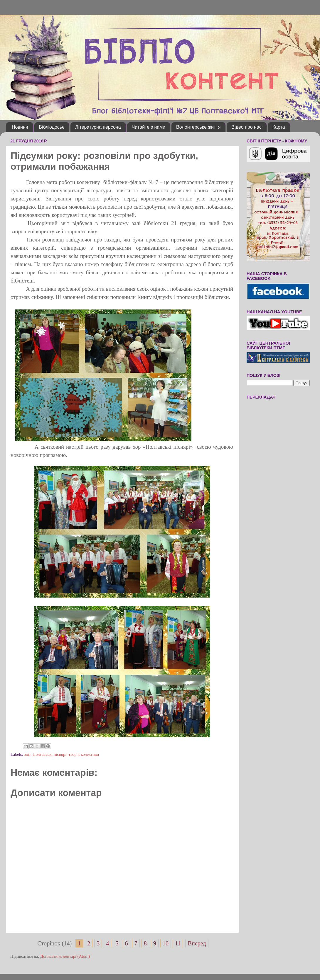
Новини (20, 127)
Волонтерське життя (198, 127)
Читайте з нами (149, 127)
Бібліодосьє (52, 127)
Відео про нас (246, 127)
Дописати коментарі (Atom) (65, 956)
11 (178, 943)
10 (166, 943)
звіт (27, 754)
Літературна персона (98, 127)
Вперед (197, 943)
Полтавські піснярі (49, 754)
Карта (279, 127)
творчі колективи (84, 754)
